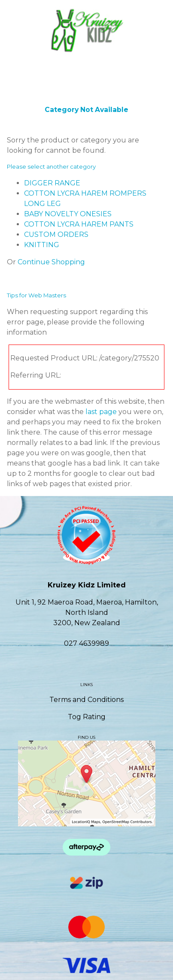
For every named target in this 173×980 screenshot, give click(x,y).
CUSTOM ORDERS (56, 234)
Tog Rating (87, 717)
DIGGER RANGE (52, 183)
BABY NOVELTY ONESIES (68, 214)
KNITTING (42, 245)
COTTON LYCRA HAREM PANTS (79, 224)
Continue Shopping (51, 262)
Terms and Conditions (86, 700)
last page (101, 412)
